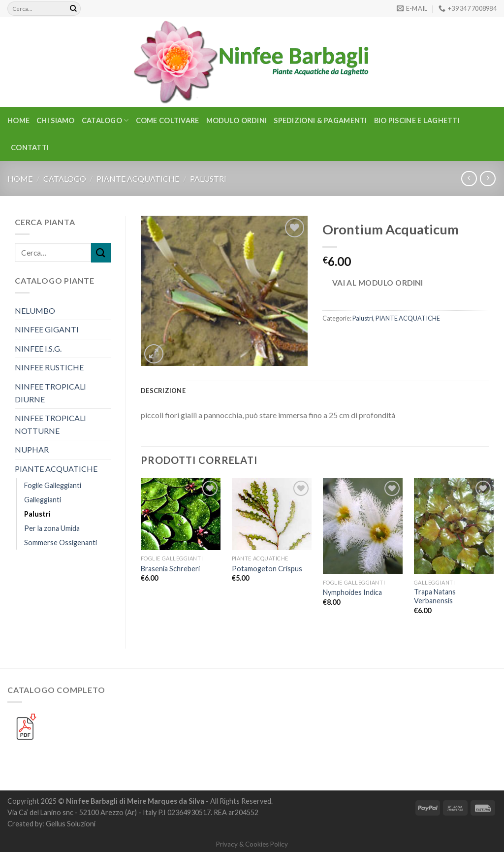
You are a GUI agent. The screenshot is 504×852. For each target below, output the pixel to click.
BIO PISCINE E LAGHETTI (417, 120)
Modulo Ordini (237, 120)
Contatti (30, 147)
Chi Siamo (56, 120)
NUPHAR (32, 449)
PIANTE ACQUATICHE (138, 179)
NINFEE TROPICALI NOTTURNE (50, 424)
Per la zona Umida (52, 528)
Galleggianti (43, 500)
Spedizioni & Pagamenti (320, 120)
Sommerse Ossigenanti (61, 542)
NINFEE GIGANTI (47, 329)
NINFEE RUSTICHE (49, 367)
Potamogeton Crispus (267, 569)
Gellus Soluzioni (71, 824)
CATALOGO (105, 120)
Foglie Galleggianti (53, 485)
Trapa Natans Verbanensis (435, 596)
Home (18, 120)
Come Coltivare (168, 120)
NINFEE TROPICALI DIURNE (50, 393)
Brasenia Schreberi (170, 569)
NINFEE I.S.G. (38, 348)
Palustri (208, 179)
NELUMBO (35, 311)
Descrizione (163, 391)
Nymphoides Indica (352, 592)
